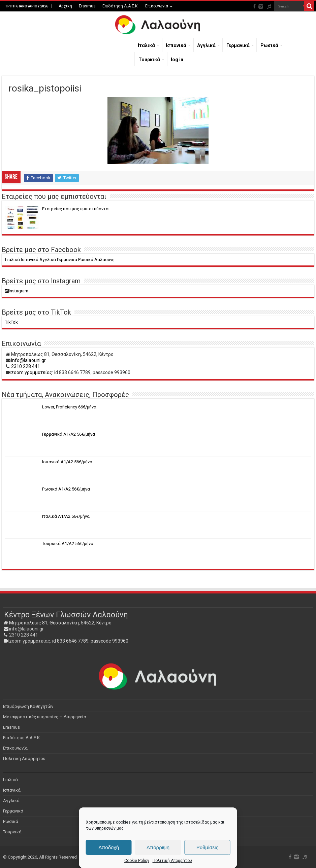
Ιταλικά (146, 45)
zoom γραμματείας (30, 641)
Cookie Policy (137, 861)
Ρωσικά (269, 45)
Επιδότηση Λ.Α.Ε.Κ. (120, 6)
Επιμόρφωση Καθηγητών (28, 706)
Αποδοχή (109, 847)
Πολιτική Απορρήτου (172, 861)
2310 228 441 (26, 366)
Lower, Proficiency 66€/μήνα (69, 407)
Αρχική (65, 6)
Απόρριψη (158, 847)
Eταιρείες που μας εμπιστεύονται (76, 209)
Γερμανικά (238, 45)
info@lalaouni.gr (28, 360)
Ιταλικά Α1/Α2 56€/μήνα (66, 516)
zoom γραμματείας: (32, 372)
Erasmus (87, 6)
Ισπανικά (176, 45)
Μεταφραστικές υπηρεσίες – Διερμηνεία (45, 717)
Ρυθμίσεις (207, 847)
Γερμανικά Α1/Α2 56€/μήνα (69, 434)
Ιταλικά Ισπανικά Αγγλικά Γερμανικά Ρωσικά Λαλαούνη (60, 260)
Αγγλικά (206, 45)
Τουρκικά (149, 60)
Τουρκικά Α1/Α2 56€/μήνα (68, 544)
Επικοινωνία (157, 6)
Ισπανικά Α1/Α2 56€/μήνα (67, 462)
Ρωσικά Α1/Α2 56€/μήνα (66, 489)
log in (177, 60)
